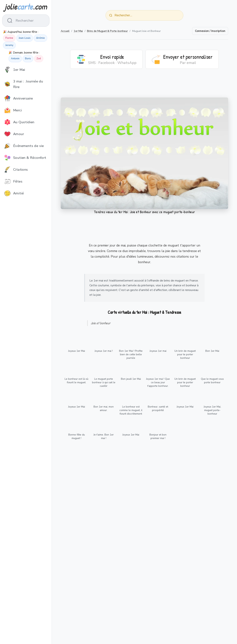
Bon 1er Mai (212, 351)
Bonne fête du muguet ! (77, 436)
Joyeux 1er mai (158, 351)
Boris (28, 59)
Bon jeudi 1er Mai (131, 379)
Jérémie (40, 38)
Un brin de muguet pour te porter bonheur (185, 354)
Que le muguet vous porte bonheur (212, 381)
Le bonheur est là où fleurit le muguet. (76, 381)
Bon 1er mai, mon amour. (104, 408)
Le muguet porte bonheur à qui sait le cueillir (104, 382)
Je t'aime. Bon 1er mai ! (104, 436)
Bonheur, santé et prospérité (158, 408)
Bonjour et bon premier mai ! (158, 436)
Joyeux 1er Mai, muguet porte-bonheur (212, 410)
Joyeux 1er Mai (77, 351)
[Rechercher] (111, 15)
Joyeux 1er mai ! (104, 351)
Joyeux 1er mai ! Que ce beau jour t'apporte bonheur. (158, 382)
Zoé (39, 59)
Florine (9, 38)
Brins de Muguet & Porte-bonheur (107, 31)
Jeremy (9, 45)
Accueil (65, 31)
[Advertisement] (144, 85)
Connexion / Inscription (210, 31)
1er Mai (78, 31)
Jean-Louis (25, 38)
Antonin (15, 59)
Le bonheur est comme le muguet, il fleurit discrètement (131, 410)
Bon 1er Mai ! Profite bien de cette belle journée (131, 354)
